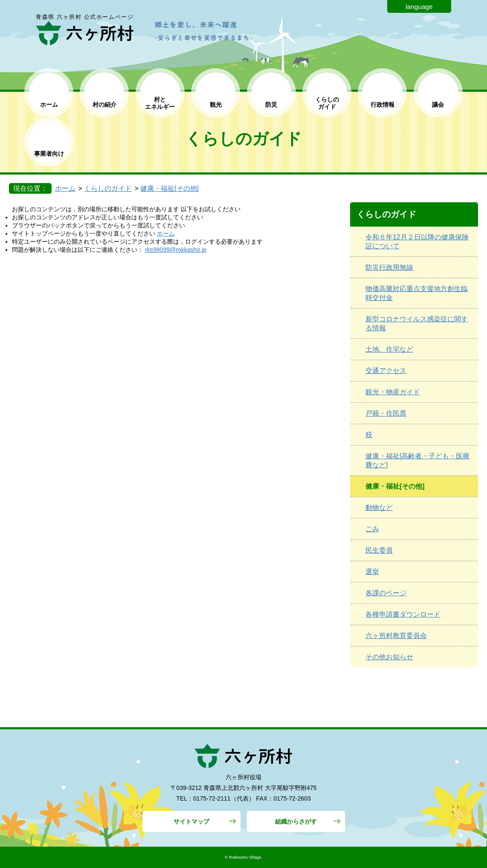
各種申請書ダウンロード (403, 614)
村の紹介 (104, 105)
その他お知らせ (389, 657)
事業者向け (49, 154)
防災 (271, 105)
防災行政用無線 (389, 267)
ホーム (49, 105)
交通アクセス (386, 371)
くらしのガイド (108, 188)
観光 (216, 105)
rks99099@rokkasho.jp (176, 250)
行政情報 (383, 105)
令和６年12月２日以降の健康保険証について (417, 242)
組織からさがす (296, 821)
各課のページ (386, 593)
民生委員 (379, 550)
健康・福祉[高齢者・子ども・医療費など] (417, 460)
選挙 (372, 572)
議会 (438, 105)
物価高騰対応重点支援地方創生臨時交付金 (417, 293)
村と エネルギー (160, 103)
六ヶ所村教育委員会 (396, 636)
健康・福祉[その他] (170, 188)
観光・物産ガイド (393, 392)
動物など (379, 508)
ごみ (372, 529)
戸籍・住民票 (386, 413)
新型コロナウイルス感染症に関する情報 (417, 323)
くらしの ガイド (327, 103)
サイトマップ (191, 821)
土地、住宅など (389, 349)
